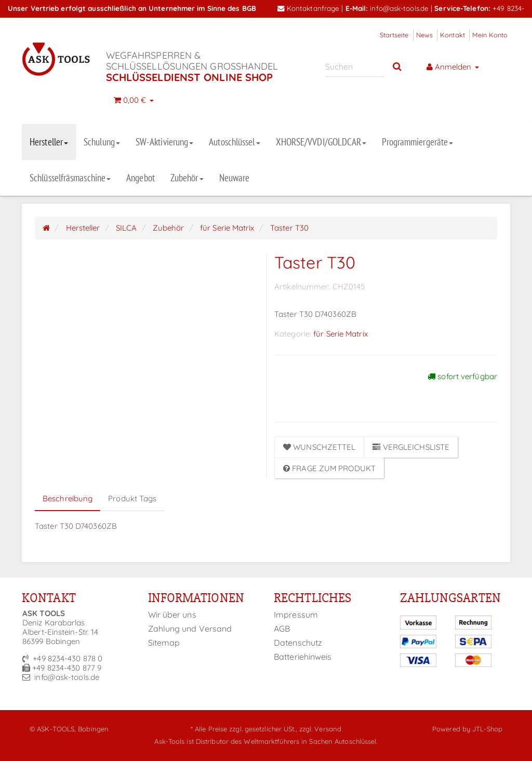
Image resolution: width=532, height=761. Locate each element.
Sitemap (164, 643)
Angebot (141, 178)
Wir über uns (172, 615)
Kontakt (453, 35)
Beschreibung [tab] (68, 498)
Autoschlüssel (234, 142)
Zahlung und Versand (190, 629)
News (424, 35)
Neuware (235, 178)
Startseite (394, 35)
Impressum (296, 615)
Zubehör (187, 178)
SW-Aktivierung (164, 142)
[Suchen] (355, 66)
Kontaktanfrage (309, 8)
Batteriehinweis (303, 657)
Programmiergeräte (417, 142)
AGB (282, 629)
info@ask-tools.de (399, 8)
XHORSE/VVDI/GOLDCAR (321, 142)
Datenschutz (298, 643)
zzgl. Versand (320, 729)
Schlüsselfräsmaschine (70, 178)
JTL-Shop (487, 729)
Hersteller (49, 142)
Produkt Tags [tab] (132, 498)
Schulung (102, 142)
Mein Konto (490, 35)
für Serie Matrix (341, 334)
